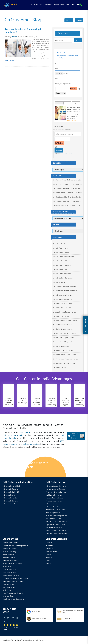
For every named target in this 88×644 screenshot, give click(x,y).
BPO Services (60, 282)
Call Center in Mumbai (63, 274)
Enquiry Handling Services (54, 528)
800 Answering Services (64, 346)
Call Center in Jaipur (62, 269)
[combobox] (59, 73)
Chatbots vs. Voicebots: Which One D (68, 206)
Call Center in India (37, 5)
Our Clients (49, 546)
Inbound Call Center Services (66, 286)
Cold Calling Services (9, 587)
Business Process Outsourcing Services (15, 546)
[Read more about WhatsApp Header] (81, 5)
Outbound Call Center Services (66, 291)
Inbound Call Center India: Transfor (68, 188)
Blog (67, 5)
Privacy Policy (50, 558)
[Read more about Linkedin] (13, 618)
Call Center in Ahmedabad (65, 257)
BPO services (25, 432)
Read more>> (9, 60)
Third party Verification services (56, 531)
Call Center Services (62, 248)
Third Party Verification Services (66, 321)
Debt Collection (61, 367)
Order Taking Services (63, 308)
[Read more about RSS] (5, 622)
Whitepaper (59, 103)
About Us (49, 543)
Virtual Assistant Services (54, 501)
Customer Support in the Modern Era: (69, 184)
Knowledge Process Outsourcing (13, 599)
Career (48, 561)
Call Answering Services (64, 295)
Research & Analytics (10, 549)
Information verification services (56, 533)
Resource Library (51, 552)
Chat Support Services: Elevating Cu (68, 197)
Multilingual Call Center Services (56, 522)
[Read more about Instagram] (17, 618)
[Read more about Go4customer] (11, 5)
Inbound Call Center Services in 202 (68, 201)
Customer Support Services (65, 338)
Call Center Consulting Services (56, 507)
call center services (31, 444)
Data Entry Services (62, 316)
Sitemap (48, 564)
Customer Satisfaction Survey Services (15, 578)
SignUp (79, 20)
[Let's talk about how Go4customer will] (71, 467)
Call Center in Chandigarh (64, 261)
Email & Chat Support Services (66, 342)
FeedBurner (68, 154)
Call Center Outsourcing (64, 244)
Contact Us (49, 549)
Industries (49, 5)
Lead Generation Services (64, 325)
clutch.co (5, 630)
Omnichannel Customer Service (67, 359)
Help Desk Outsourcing (64, 299)
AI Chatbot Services (9, 584)
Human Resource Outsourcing (12, 564)
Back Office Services (9, 572)
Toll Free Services (8, 590)
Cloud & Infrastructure (10, 569)
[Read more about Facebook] (4, 618)
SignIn (69, 20)
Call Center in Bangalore (64, 278)
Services (56, 5)
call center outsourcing (13, 435)
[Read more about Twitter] (8, 618)
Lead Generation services (54, 495)
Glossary (48, 555)
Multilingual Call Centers (64, 350)
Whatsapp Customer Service (65, 363)
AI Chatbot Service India (64, 304)
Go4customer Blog (23, 20)
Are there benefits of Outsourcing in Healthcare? (23, 31)
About (62, 5)
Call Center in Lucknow (10, 504)
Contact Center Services (10, 543)
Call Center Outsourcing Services (56, 486)
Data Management (9, 555)
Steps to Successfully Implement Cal (68, 180)
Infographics (76, 103)
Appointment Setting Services (66, 312)
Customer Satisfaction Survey (66, 333)
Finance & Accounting (10, 561)
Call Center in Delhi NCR (64, 265)
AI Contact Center (8, 596)
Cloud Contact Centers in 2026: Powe (69, 193)
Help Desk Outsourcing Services (56, 516)
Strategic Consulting (9, 552)
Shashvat (14, 37)
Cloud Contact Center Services (66, 355)
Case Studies (67, 103)
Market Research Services (64, 329)
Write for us (63, 33)
